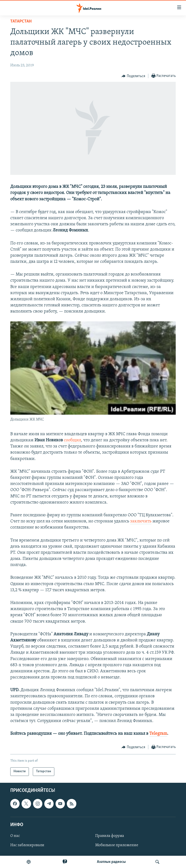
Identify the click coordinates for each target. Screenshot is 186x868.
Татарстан (21, 21)
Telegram (158, 734)
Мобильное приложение (117, 845)
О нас (15, 836)
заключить (141, 521)
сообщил (72, 440)
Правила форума (110, 836)
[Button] (133, 76)
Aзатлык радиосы (111, 862)
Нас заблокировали (27, 845)
